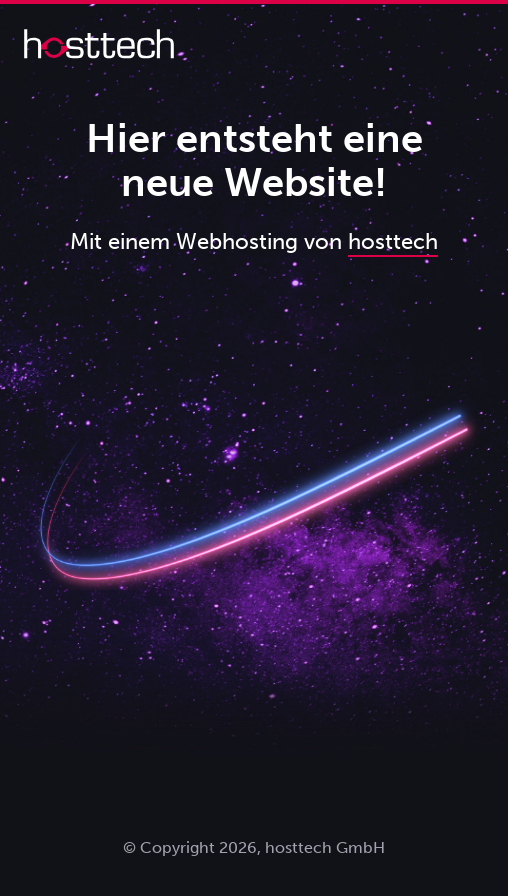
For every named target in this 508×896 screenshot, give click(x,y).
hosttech (393, 241)
